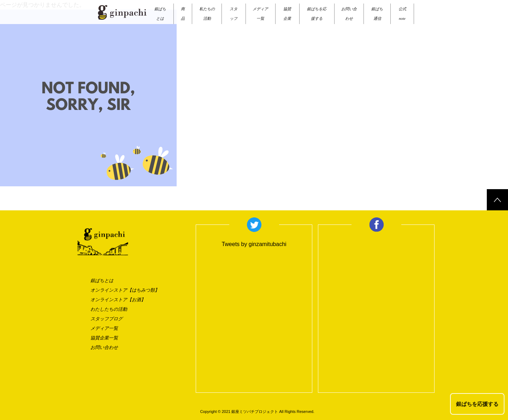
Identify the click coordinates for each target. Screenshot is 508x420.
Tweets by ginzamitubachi (254, 244)
